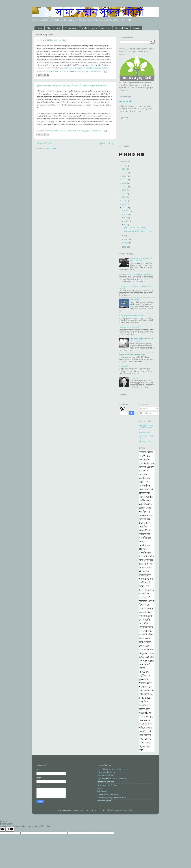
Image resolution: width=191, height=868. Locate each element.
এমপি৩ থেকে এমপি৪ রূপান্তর (106, 772)
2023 (124, 173)
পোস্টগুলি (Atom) (51, 149)
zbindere (97, 810)
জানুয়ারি (127, 243)
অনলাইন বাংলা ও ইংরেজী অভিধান (107, 785)
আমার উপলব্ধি (126, 102)
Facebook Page (121, 28)
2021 (124, 180)
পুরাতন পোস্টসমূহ (107, 143)
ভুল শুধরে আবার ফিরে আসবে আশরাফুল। (52, 40)
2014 (124, 204)
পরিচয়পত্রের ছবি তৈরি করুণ (106, 776)
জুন (125, 225)
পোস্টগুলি (144, 409)
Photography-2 (71, 28)
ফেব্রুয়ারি (127, 239)
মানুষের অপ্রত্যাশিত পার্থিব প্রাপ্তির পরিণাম (132, 316)
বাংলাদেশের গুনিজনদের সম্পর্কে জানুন (108, 795)
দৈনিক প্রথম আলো (103, 791)
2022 (124, 176)
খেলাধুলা (100, 788)
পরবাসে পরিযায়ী (135, 300)
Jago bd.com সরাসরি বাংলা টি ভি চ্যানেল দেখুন (112, 779)
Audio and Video (90, 28)
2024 (124, 169)
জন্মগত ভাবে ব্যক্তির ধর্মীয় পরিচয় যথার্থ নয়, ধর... (138, 231)
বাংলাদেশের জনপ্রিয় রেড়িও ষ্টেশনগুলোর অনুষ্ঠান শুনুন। (113, 798)
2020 (124, 183)
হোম (75, 143)
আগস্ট (126, 221)
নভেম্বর (127, 214)
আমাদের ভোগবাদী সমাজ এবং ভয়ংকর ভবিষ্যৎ (132, 355)
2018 (124, 190)
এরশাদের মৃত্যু (134, 378)
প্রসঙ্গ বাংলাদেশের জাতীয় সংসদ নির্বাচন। (131, 327)
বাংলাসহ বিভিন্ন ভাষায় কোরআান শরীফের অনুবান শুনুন (113, 769)
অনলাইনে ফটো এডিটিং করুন (106, 782)
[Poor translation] (10, 829)
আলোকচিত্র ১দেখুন (145, 433)
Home (40, 28)
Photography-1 (53, 28)
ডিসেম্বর (127, 211)
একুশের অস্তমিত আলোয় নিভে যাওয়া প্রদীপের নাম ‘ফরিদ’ (141, 260)
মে (125, 236)
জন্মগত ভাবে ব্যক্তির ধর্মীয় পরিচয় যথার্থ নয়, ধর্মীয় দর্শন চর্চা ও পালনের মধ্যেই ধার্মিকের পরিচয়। (73, 86)
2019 (124, 187)
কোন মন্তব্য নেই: (96, 71)
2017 (124, 194)
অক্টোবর (127, 218)
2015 (124, 201)
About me (106, 28)
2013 (124, 208)
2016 (124, 197)
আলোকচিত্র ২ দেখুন (145, 441)
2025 (124, 166)
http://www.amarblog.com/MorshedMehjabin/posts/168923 (86, 68)
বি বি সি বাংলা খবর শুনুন (104, 801)
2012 (124, 247)
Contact (136, 28)
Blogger (120, 810)
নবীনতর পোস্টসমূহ (44, 143)
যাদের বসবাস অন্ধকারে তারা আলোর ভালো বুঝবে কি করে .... (137, 274)
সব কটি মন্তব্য (146, 413)
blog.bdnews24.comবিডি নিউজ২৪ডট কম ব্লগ (146, 427)
